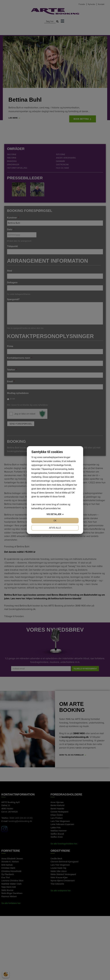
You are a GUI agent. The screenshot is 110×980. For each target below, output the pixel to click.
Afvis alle (55, 528)
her (59, 508)
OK (55, 521)
